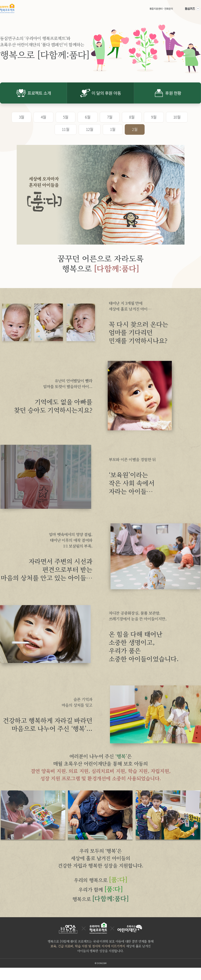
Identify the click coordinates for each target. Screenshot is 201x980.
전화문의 (169, 9)
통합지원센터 (156, 9)
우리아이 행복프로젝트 (7, 8)
